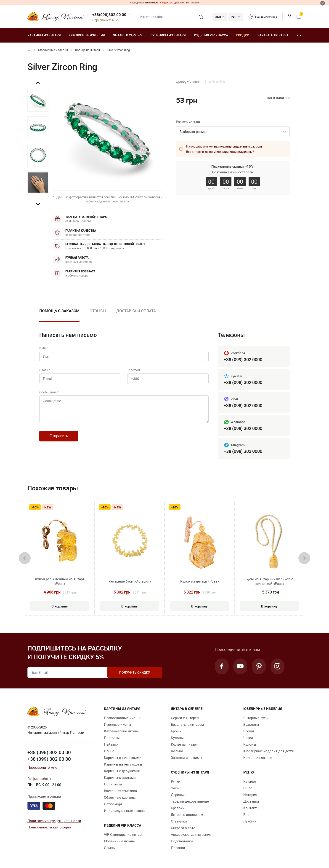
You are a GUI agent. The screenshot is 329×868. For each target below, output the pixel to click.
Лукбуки (250, 821)
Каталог (250, 781)
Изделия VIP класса (211, 35)
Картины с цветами (120, 777)
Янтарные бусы (256, 718)
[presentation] (25, 558)
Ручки (176, 781)
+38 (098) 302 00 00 (49, 752)
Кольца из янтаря (88, 50)
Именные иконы (118, 724)
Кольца (177, 751)
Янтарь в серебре (128, 35)
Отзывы (98, 311)
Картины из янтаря (44, 35)
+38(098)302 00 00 (109, 15)
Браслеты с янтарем (187, 724)
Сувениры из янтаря (168, 35)
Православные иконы (122, 718)
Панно (109, 751)
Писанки (178, 848)
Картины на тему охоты (123, 764)
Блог (247, 814)
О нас (248, 788)
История (250, 795)
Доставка (251, 801)
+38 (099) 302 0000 (243, 359)
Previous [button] (38, 83)
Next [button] (38, 204)
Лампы (110, 848)
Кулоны (177, 738)
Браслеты (251, 724)
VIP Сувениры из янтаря (124, 834)
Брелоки (178, 808)
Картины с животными (123, 758)
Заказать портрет (273, 35)
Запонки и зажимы (187, 758)
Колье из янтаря (184, 744)
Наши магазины (263, 17)
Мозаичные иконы (119, 841)
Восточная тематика (120, 791)
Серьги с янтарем (185, 718)
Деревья (178, 795)
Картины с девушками (122, 771)
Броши (176, 731)
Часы (175, 788)
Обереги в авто (183, 828)
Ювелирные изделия (87, 35)
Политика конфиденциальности (54, 821)
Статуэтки (179, 821)
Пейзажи (111, 744)
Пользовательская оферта (49, 827)
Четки (248, 738)
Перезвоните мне (105, 20)
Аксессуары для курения (191, 834)
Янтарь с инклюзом (187, 814)
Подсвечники (182, 841)
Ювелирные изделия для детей (269, 751)
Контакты (251, 808)
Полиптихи (113, 784)
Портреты (112, 738)
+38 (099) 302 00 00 (49, 759)
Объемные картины (120, 797)
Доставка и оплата (136, 311)
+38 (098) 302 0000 (243, 382)
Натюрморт (113, 804)
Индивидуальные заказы (125, 811)
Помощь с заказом (59, 311)
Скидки (243, 35)
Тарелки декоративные (190, 801)
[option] (38, 100)
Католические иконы (121, 731)
